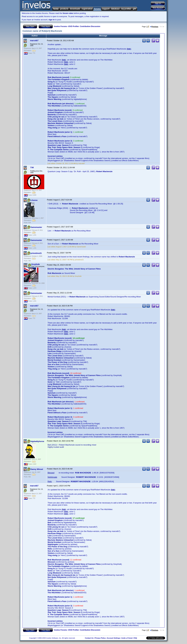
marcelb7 (34, 41)
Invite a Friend (127, 638)
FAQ (135, 638)
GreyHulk (36, 264)
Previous (154, 27)
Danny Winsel (37, 469)
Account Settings (114, 638)
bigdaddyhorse (37, 441)
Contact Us (89, 638)
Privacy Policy (100, 638)
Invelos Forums (60, 26)
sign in (52, 20)
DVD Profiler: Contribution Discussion (84, 26)
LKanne (34, 200)
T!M (32, 167)
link (129, 49)
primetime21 (36, 253)
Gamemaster (36, 227)
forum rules (68, 13)
